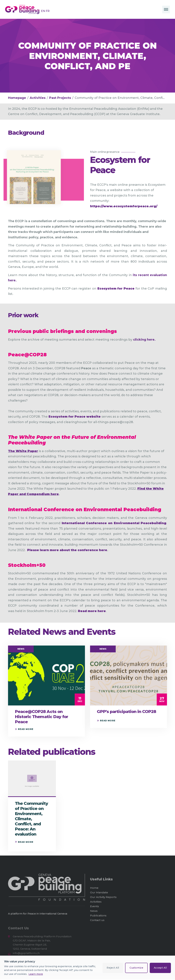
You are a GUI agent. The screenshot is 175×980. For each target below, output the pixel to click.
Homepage (17, 98)
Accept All (160, 968)
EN (43, 11)
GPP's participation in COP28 (126, 712)
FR (48, 11)
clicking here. (144, 340)
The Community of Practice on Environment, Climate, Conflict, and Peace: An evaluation (32, 819)
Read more (24, 729)
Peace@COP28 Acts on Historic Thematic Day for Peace (41, 717)
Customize (136, 968)
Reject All (113, 968)
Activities (38, 98)
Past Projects (60, 98)
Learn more (36, 974)
